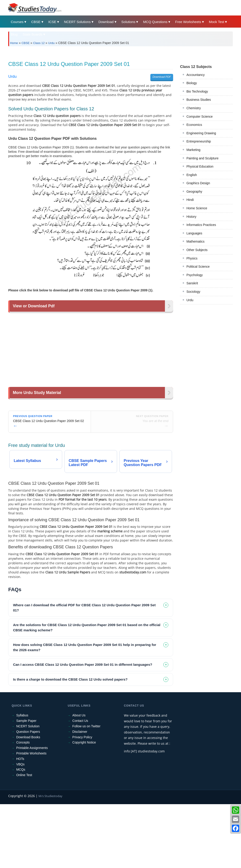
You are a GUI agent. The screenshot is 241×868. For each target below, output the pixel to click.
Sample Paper (26, 785)
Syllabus (22, 779)
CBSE (36, 22)
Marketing (193, 214)
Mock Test (217, 22)
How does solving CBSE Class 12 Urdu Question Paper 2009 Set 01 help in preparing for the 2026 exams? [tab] (85, 711)
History (191, 280)
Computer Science (199, 180)
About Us (79, 779)
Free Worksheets (188, 22)
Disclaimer (80, 795)
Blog (14, 34)
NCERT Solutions (77, 22)
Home (14, 43)
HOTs (20, 823)
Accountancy (195, 139)
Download (106, 22)
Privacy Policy (82, 801)
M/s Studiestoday (50, 860)
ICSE (52, 22)
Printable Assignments (32, 812)
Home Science (197, 272)
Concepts (23, 806)
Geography (194, 255)
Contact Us (80, 785)
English (192, 239)
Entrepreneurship (199, 205)
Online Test (24, 839)
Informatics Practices (201, 289)
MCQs (21, 833)
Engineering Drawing (201, 197)
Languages (194, 297)
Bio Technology (197, 155)
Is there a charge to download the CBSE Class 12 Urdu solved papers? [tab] (70, 743)
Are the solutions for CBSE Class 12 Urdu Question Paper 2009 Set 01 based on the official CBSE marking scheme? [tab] (87, 691)
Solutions (128, 22)
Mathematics (195, 305)
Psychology (195, 339)
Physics (192, 322)
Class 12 (39, 43)
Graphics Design (198, 247)
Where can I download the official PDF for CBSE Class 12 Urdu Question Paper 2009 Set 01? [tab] (84, 671)
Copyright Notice (84, 806)
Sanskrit (192, 347)
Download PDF (162, 141)
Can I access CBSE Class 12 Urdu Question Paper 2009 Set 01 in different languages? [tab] (83, 728)
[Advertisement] (120, 84)
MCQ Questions (155, 22)
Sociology (193, 355)
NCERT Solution (28, 790)
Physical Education (200, 230)
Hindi (190, 264)
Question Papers (28, 795)
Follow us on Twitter (86, 790)
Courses (17, 22)
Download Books (28, 801)
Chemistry (194, 172)
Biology (192, 147)
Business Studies (199, 163)
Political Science (198, 330)
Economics (194, 189)
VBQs (20, 828)
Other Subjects (197, 314)
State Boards (32, 34)
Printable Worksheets (31, 817)
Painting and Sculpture (202, 222)
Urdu (51, 43)
